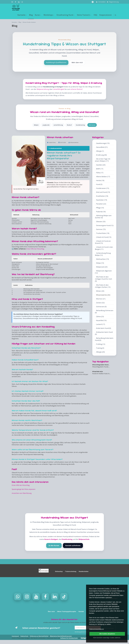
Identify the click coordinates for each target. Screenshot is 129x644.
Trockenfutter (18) (103, 233)
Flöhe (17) (100, 173)
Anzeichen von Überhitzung (22, 493)
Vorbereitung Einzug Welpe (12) (103, 254)
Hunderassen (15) (103, 188)
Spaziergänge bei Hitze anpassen (24, 489)
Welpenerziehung (43, 89)
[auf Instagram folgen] (12, 2)
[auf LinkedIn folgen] (19, 2)
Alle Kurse (92, 125)
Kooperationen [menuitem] (106, 15)
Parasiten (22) (101, 204)
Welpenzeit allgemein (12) (103, 272)
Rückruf (69, 125)
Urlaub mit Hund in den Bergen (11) (104, 248)
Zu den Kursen (54, 546)
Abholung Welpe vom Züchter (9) (103, 217)
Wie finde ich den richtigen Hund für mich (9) (103, 279)
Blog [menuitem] (31, 15)
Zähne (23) (100, 316)
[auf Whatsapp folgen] (22, 2)
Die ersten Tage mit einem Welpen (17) (103, 160)
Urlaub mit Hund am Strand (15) (103, 242)
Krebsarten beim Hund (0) (104, 333)
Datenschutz (24, 636)
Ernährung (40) (101, 155)
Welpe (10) (100, 263)
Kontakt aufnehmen (73, 546)
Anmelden (101, 2)
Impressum (15, 636)
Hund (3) (99, 184)
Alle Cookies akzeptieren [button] (107, 634)
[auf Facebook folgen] (16, 2)
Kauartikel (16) (101, 320)
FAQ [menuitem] (95, 15)
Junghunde (46, 125)
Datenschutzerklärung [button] (97, 629)
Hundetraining (80, 125)
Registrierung (113, 2)
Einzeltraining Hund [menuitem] (66, 15)
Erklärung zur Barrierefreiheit (39, 636)
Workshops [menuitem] (49, 15)
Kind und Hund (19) (103, 192)
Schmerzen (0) (101, 307)
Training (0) (100, 348)
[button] (115, 15)
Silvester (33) (101, 222)
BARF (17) (100, 169)
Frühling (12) (101, 344)
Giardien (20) (101, 165)
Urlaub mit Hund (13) (104, 237)
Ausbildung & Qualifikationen (56, 62)
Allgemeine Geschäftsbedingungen (61, 636)
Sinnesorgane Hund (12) (105, 225)
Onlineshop (59, 571)
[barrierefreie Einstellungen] (93, 2)
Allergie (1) (100, 151)
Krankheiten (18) (102, 196)
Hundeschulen (84, 571)
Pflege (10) (100, 208)
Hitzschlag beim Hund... (101, 365)
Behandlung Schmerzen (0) (104, 312)
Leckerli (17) (101, 324)
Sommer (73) (101, 229)
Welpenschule (84, 539)
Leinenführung (58, 125)
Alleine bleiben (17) (103, 177)
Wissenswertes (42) (103, 295)
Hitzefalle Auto (98, 371)
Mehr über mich (77, 63)
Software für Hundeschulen (69, 638)
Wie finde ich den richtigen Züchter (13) (103, 286)
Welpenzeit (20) (102, 267)
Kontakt (81, 612)
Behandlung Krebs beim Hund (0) (104, 339)
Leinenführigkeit (59, 89)
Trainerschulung (71, 571)
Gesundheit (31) (102, 147)
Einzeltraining (67, 539)
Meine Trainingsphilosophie (67, 612)
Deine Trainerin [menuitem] (84, 15)
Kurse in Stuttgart (51, 539)
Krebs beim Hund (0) (104, 328)
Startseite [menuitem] (22, 15)
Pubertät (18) (101, 212)
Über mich (51, 612)
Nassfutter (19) (102, 200)
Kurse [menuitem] (38, 15)
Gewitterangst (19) (103, 143)
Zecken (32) (100, 303)
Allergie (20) (100, 352)
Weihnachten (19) (102, 259)
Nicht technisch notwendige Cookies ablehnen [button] (107, 638)
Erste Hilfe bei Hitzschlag (35, 249)
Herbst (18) (100, 180)
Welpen (36, 125)
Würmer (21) (101, 299)
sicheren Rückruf (76, 89)
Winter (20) (100, 291)
